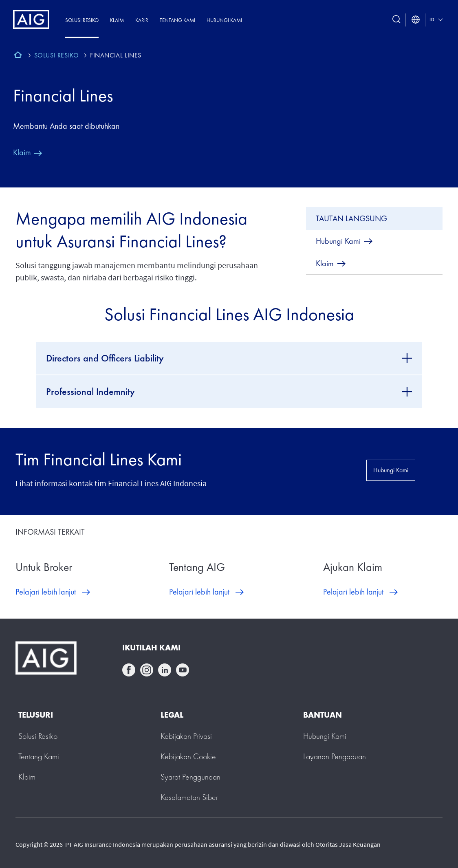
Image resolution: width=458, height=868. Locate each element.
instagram (147, 670)
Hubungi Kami (224, 20)
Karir (142, 20)
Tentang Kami (177, 20)
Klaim (117, 20)
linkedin (165, 670)
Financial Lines (63, 95)
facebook (129, 670)
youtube (183, 670)
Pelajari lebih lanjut (46, 592)
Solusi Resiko (82, 20)
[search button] (396, 20)
